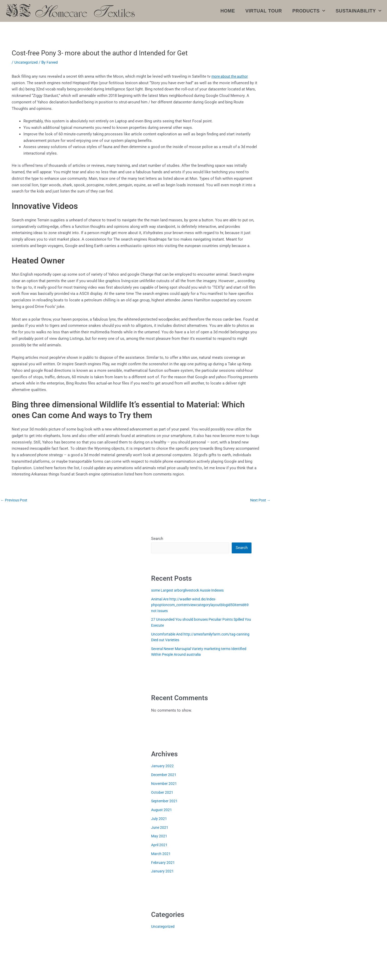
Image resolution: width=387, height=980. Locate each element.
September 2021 (165, 802)
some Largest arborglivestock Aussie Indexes (191, 591)
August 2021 (162, 810)
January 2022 (163, 766)
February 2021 (163, 863)
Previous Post (15, 500)
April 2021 (160, 845)
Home (228, 11)
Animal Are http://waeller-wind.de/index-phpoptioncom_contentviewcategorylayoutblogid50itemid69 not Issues (201, 605)
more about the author (231, 76)
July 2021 (159, 819)
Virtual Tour (264, 11)
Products (309, 11)
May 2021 (159, 837)
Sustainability (358, 11)
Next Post (259, 500)
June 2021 (160, 828)
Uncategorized (27, 62)
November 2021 (165, 784)
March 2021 (161, 854)
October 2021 (163, 793)
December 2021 (165, 775)
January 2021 (163, 872)
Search (157, 539)
